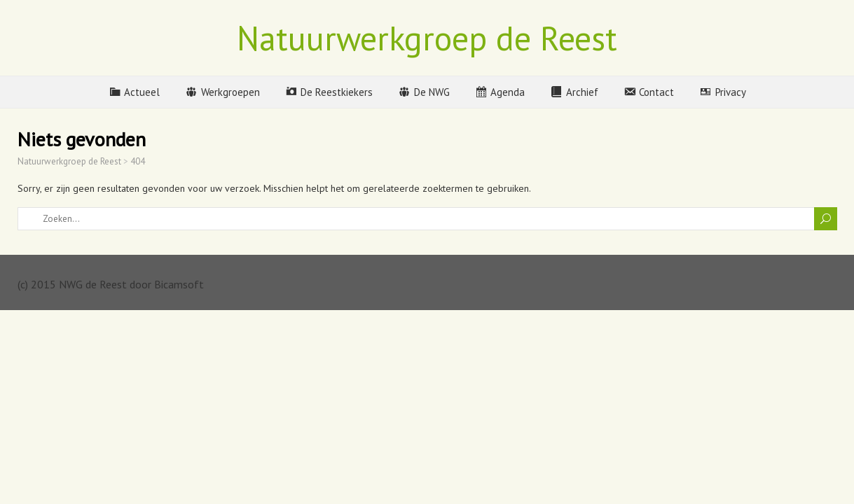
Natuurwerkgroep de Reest (427, 38)
